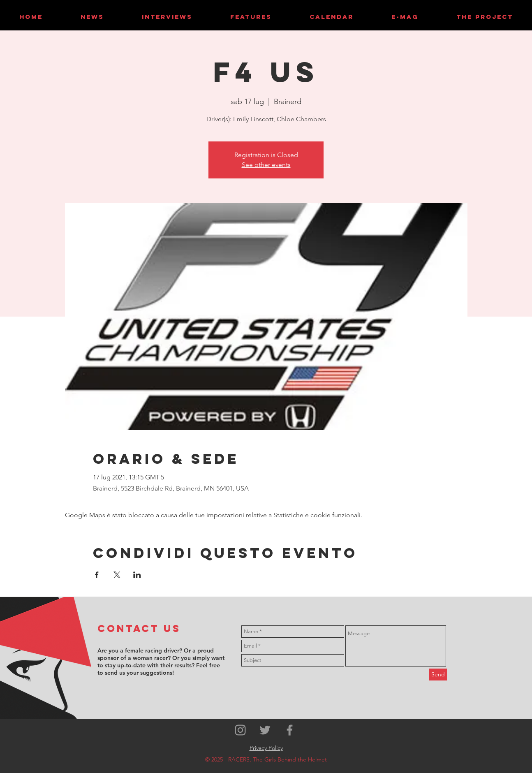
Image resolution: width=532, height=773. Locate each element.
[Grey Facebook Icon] (290, 730)
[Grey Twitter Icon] (265, 730)
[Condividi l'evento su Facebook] (97, 575)
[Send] (438, 675)
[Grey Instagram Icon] (240, 730)
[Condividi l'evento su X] (117, 575)
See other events (266, 165)
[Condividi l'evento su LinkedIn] (137, 575)
